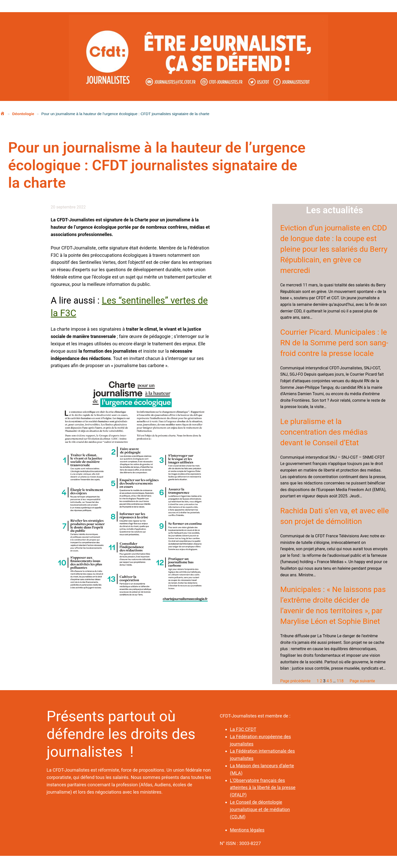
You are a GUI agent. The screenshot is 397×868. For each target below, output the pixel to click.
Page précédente (295, 681)
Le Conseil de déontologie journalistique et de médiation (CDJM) (260, 809)
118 (340, 681)
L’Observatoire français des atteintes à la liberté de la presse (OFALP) (263, 788)
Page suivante (362, 681)
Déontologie (23, 114)
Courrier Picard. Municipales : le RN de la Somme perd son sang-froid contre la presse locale (334, 343)
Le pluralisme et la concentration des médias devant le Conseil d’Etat (324, 432)
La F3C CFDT (243, 729)
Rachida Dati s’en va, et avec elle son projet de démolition (335, 516)
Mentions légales (247, 830)
